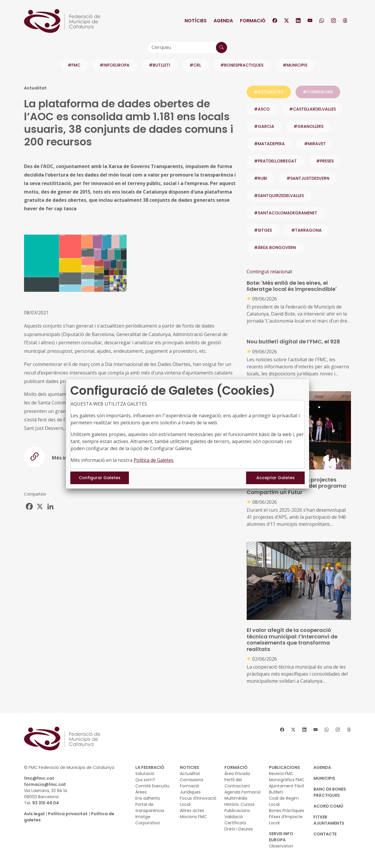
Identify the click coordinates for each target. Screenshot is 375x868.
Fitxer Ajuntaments (329, 820)
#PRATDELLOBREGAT (275, 161)
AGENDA (322, 767)
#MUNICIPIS (295, 65)
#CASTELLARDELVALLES (312, 109)
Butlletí (276, 792)
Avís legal (34, 814)
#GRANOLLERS (308, 126)
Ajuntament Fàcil (286, 786)
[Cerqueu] (187, 48)
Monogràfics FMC (287, 780)
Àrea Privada (237, 774)
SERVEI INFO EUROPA (281, 837)
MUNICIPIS (324, 778)
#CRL (195, 65)
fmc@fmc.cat (39, 778)
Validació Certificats (235, 820)
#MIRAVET (315, 144)
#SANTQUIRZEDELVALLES (279, 196)
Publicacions (237, 811)
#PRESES (325, 161)
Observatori (281, 846)
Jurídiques (190, 792)
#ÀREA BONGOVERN (275, 247)
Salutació (145, 774)
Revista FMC (281, 774)
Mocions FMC (193, 817)
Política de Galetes (154, 460)
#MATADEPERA (269, 144)
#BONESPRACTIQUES (242, 65)
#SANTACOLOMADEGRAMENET (286, 213)
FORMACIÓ (236, 767)
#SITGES (263, 230)
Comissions (192, 780)
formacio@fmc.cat (45, 784)
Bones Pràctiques (287, 811)
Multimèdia (236, 798)
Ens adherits (148, 798)
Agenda (223, 21)
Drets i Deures (239, 829)
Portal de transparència (150, 807)
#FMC (74, 65)
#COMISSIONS (318, 92)
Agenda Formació (243, 792)
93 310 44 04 (46, 803)
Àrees (141, 792)
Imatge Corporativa (148, 820)
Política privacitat (68, 814)
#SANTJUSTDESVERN (308, 178)
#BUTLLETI (160, 65)
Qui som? (145, 780)
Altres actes (192, 811)
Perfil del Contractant (237, 783)
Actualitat (190, 774)
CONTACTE (325, 834)
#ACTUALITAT (269, 92)
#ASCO (262, 109)
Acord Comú (328, 806)
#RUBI (261, 178)
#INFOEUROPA (115, 65)
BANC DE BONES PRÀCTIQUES (330, 792)
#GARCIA (264, 126)
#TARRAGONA (306, 230)
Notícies (196, 21)
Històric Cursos (240, 804)
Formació (253, 21)
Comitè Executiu (152, 786)
